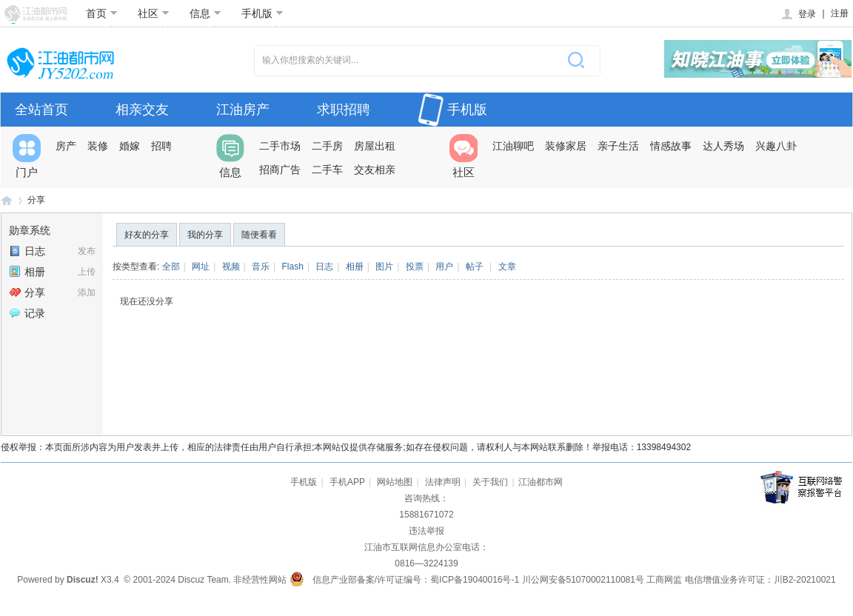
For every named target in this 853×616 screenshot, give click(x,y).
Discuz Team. (204, 580)
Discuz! (83, 580)
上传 (87, 272)
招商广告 (280, 170)
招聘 (161, 146)
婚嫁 (130, 146)
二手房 (327, 146)
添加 (87, 292)
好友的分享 (147, 235)
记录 (27, 313)
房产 (66, 146)
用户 (444, 267)
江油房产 (243, 110)
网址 (201, 267)
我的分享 (205, 235)
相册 (27, 272)
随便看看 (259, 235)
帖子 (475, 267)
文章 (507, 267)
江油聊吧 (513, 146)
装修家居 (566, 146)
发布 (87, 251)
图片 (384, 267)
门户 (27, 156)
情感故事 (671, 146)
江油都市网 (7, 200)
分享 (36, 200)
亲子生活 (618, 146)
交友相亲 (375, 170)
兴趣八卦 (776, 146)
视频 (231, 267)
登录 (798, 14)
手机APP (347, 482)
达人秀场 (723, 146)
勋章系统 (30, 230)
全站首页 (41, 110)
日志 (27, 251)
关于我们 (490, 482)
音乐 (261, 267)
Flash (293, 267)
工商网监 (664, 580)
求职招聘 (344, 110)
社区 (154, 13)
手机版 (262, 13)
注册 (840, 13)
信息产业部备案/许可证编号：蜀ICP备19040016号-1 (416, 580)
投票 (415, 267)
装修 (98, 146)
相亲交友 (142, 110)
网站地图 (395, 482)
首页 (102, 13)
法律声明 (443, 482)
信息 (205, 13)
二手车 (327, 170)
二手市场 (280, 146)
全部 (171, 267)
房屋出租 (375, 146)
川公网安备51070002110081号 (583, 580)
